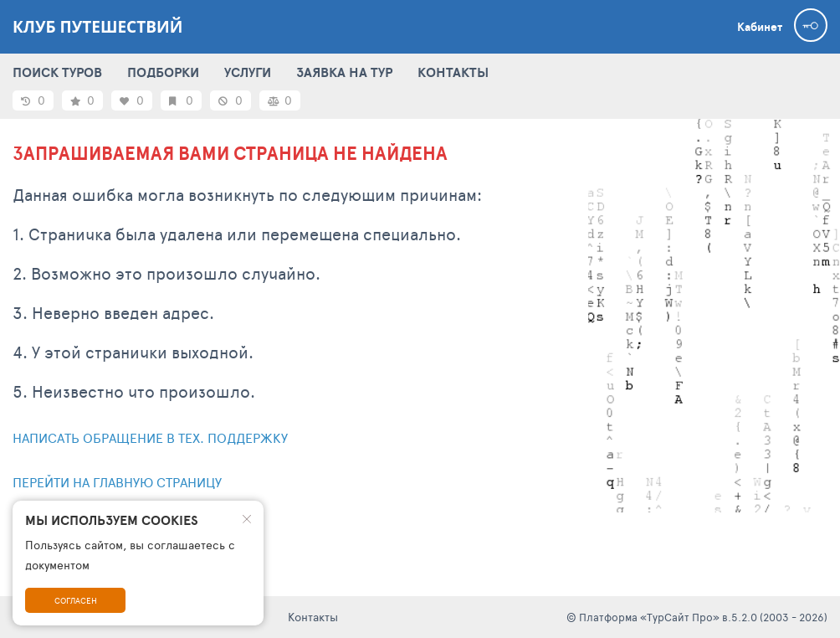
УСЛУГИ (248, 72)
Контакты (313, 617)
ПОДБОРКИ (163, 72)
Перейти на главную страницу (117, 482)
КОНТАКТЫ (453, 72)
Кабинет (760, 27)
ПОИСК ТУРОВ (57, 72)
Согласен (76, 600)
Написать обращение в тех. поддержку (150, 437)
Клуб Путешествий (97, 27)
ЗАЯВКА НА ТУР (344, 72)
